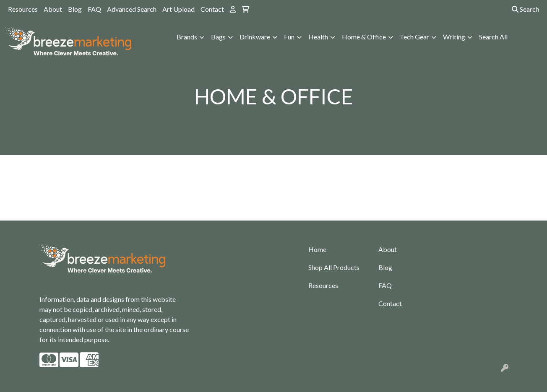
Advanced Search (132, 9)
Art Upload (178, 9)
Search (525, 9)
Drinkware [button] (255, 37)
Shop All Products (334, 267)
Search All (493, 37)
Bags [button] (218, 37)
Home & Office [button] (364, 37)
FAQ (94, 9)
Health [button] (318, 37)
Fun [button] (289, 37)
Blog (75, 9)
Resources (23, 9)
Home (317, 249)
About (53, 9)
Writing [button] (454, 37)
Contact (212, 9)
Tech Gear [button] (414, 37)
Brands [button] (187, 37)
